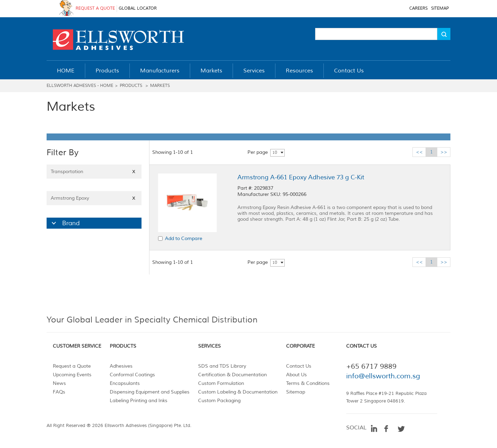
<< (419, 152)
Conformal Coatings (132, 375)
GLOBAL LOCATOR (138, 8)
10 (275, 153)
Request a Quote (72, 366)
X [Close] (134, 172)
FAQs (59, 392)
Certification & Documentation (232, 375)
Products (131, 86)
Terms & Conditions (308, 383)
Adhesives (121, 366)
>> (444, 152)
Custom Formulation (221, 383)
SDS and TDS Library (222, 366)
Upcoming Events (72, 375)
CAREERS (418, 8)
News (59, 383)
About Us (296, 375)
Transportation (94, 172)
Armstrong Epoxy (94, 198)
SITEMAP (440, 8)
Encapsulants (125, 383)
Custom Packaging (219, 401)
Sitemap (296, 392)
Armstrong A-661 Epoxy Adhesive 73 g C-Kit (301, 177)
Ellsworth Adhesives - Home (80, 86)
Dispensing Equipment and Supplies (150, 392)
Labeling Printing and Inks (139, 401)
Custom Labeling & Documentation (238, 392)
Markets (160, 86)
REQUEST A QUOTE (95, 8)
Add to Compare (184, 238)
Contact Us (299, 366)
